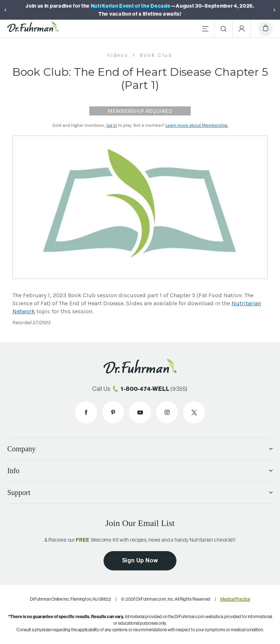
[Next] (275, 10)
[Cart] (265, 29)
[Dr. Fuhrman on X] (194, 412)
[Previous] (5, 10)
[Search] (223, 29)
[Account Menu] (242, 29)
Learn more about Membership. (197, 125)
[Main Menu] (205, 29)
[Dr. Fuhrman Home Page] (33, 29)
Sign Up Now (140, 560)
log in (112, 125)
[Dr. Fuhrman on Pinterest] (113, 412)
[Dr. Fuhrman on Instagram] (167, 412)
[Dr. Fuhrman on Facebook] (86, 412)
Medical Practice (235, 599)
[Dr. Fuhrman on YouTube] (140, 412)
